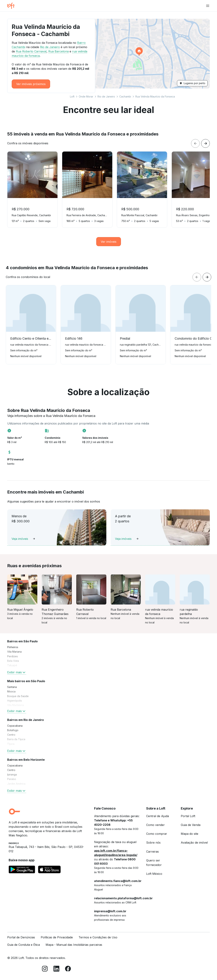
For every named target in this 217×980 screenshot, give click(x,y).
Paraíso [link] (12, 779)
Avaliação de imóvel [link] (194, 843)
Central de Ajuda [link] (158, 816)
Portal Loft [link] (188, 816)
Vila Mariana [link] (14, 652)
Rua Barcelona (58, 51)
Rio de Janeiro (106, 96)
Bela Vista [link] (13, 661)
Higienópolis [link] (15, 701)
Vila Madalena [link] (16, 705)
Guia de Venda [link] (191, 825)
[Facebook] (68, 969)
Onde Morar (86, 96)
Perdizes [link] (13, 656)
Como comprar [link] (157, 834)
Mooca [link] (11, 691)
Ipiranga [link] (12, 775)
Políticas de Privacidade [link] (57, 937)
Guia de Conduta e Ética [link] (24, 945)
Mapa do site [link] (190, 834)
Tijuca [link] (11, 744)
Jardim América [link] (16, 784)
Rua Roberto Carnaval (31, 51)
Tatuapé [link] (12, 665)
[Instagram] (45, 969)
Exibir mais (17, 672)
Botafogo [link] (13, 730)
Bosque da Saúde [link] (18, 696)
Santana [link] (12, 687)
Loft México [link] (154, 874)
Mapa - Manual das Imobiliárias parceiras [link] (74, 945)
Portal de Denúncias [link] (21, 937)
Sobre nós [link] (153, 843)
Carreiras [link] (152, 852)
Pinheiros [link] (13, 647)
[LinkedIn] (56, 969)
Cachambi (125, 96)
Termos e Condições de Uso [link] (98, 937)
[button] (140, 54)
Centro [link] (11, 735)
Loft (72, 96)
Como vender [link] (155, 825)
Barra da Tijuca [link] (16, 739)
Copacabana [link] (15, 726)
